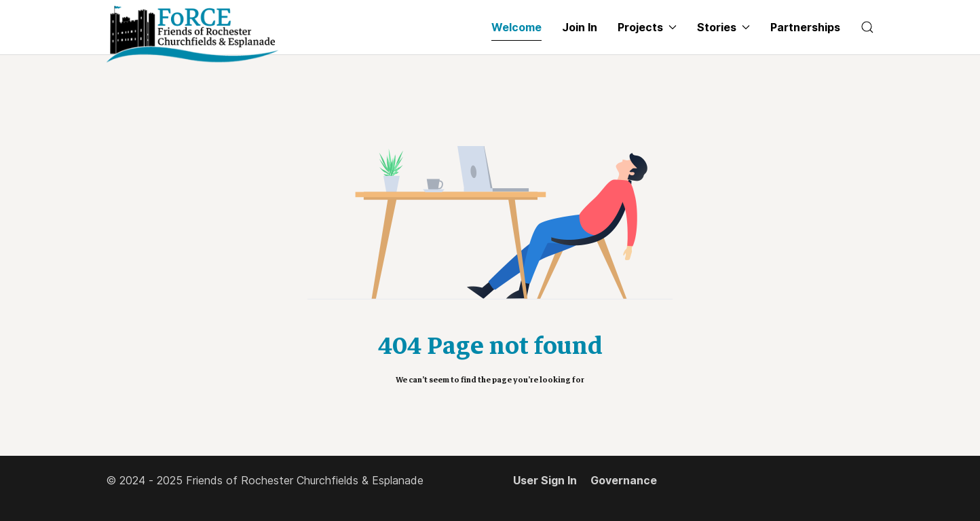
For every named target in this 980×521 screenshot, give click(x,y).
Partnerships (805, 27)
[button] (867, 27)
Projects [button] (647, 27)
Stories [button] (723, 27)
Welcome (516, 27)
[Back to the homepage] (192, 34)
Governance (624, 480)
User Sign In (545, 480)
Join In (580, 27)
